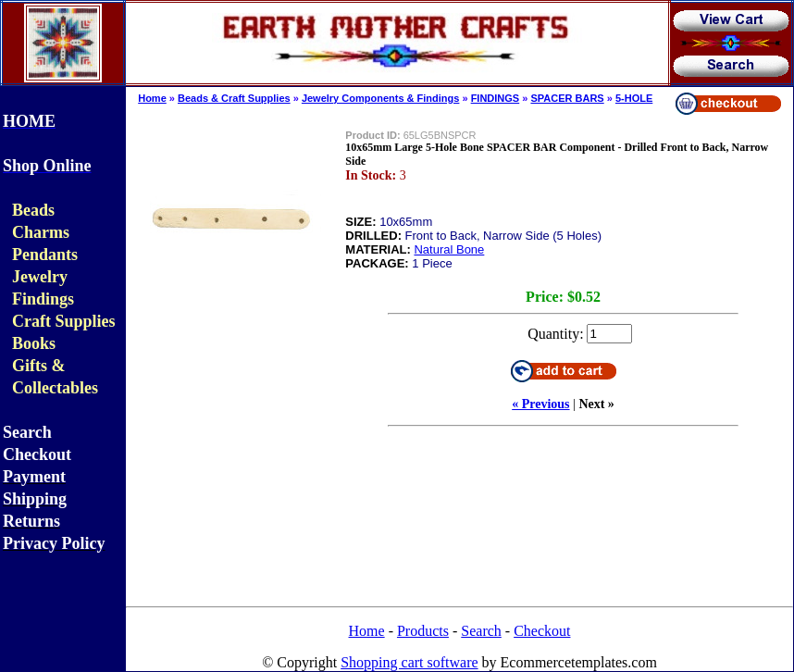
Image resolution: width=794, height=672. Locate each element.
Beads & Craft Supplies (234, 98)
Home (152, 98)
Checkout (542, 631)
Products (423, 631)
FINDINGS (496, 98)
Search (481, 631)
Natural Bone (449, 249)
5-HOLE (634, 98)
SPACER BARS (567, 98)
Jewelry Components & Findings (381, 98)
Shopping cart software (409, 662)
